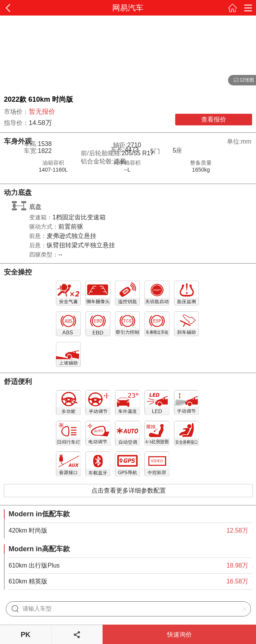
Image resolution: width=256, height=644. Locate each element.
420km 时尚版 (28, 530)
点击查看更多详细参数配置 (129, 490)
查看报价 (214, 119)
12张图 (241, 80)
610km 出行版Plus (34, 565)
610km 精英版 (28, 581)
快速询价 (179, 634)
